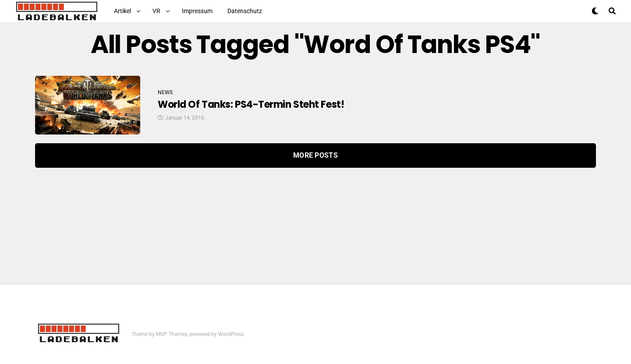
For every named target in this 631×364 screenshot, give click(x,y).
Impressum (197, 11)
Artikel (122, 11)
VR (156, 11)
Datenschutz (245, 11)
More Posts (315, 155)
